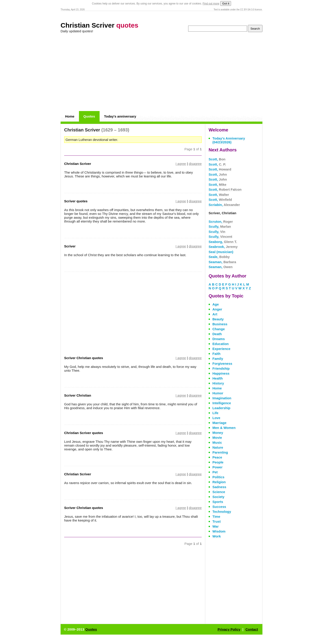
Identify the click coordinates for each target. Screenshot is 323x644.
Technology (222, 512)
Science (219, 492)
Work (217, 536)
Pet (215, 472)
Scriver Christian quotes (84, 358)
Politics (218, 477)
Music (217, 442)
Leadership (221, 408)
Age (216, 304)
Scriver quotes (76, 201)
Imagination (222, 398)
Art (215, 314)
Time (216, 516)
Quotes (89, 116)
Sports (218, 502)
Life (215, 413)
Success (219, 507)
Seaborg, (223, 242)
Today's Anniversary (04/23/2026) (229, 140)
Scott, (217, 159)
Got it (226, 3)
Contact (252, 629)
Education (221, 344)
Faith (216, 354)
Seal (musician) (221, 252)
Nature (218, 447)
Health (218, 378)
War (216, 526)
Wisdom (219, 531)
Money (218, 433)
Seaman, (222, 262)
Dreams (219, 339)
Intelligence (222, 403)
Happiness (221, 373)
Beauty (218, 319)
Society (218, 497)
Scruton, (221, 222)
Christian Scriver (99, 25)
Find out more (211, 4)
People (218, 462)
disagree (195, 164)
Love (216, 418)
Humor (218, 393)
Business (220, 324)
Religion (219, 482)
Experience (221, 349)
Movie (217, 438)
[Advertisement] (161, 72)
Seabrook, (223, 247)
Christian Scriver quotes (84, 433)
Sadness (219, 487)
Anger (217, 309)
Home (70, 116)
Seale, (219, 257)
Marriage (219, 423)
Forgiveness (222, 363)
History (218, 383)
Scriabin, (224, 205)
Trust (217, 521)
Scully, (220, 226)
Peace (217, 457)
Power (217, 467)
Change (219, 329)
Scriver (70, 246)
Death (217, 334)
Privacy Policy (229, 629)
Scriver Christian (78, 395)
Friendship (221, 368)
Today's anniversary (120, 116)
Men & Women (224, 428)
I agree (181, 164)
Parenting (220, 452)
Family (218, 359)
